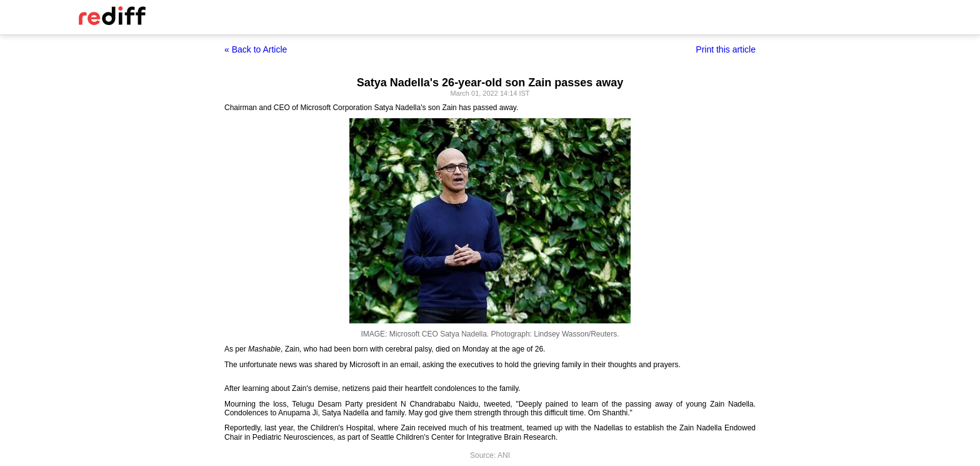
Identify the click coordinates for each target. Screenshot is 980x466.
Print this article (726, 49)
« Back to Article (256, 49)
